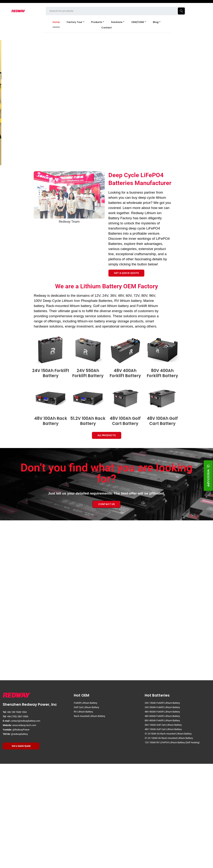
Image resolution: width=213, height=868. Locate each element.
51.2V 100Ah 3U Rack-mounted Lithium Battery (169, 738)
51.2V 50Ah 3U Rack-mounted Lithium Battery (168, 734)
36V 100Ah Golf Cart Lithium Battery (163, 725)
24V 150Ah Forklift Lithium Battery (162, 703)
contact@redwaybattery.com (25, 721)
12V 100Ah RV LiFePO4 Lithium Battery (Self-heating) (172, 742)
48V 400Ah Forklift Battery (125, 373)
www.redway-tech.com (24, 725)
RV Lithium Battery (83, 712)
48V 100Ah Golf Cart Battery (125, 421)
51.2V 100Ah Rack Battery (88, 421)
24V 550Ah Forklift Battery (88, 373)
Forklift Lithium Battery (86, 703)
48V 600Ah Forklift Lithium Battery (162, 716)
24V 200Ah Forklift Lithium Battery (162, 707)
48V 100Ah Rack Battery (51, 421)
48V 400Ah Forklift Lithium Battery (162, 712)
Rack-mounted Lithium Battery (89, 716)
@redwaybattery (19, 734)
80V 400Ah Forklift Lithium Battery (162, 720)
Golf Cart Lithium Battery (86, 707)
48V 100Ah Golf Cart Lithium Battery (163, 729)
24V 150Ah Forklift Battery (51, 373)
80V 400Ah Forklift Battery (162, 373)
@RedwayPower (21, 730)
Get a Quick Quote (21, 746)
